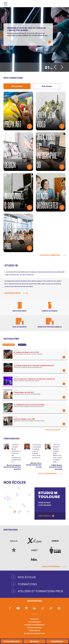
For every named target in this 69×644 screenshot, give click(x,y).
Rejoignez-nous (17, 293)
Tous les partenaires (54, 567)
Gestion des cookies (34, 628)
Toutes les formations (53, 255)
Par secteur (17, 86)
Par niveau (47, 86)
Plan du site (34, 619)
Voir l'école (44, 516)
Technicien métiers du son (34, 466)
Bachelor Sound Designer (56, 468)
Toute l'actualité (9, 345)
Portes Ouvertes (12, 641)
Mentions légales (35, 622)
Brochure (34, 641)
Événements (22, 345)
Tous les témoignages (50, 474)
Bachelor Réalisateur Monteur (12, 468)
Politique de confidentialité (34, 625)
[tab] (17, 86)
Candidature (57, 641)
